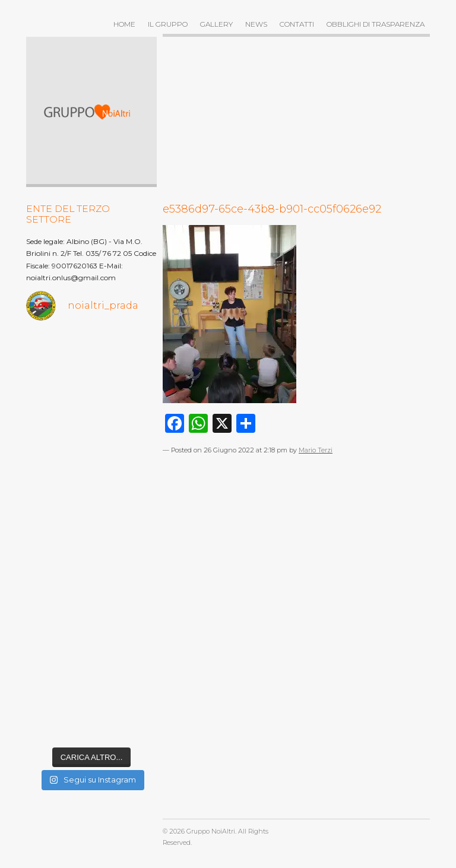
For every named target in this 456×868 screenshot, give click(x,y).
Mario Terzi (316, 450)
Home (124, 24)
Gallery (216, 24)
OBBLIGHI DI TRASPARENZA (376, 24)
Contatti (297, 24)
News (256, 24)
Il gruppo (168, 24)
